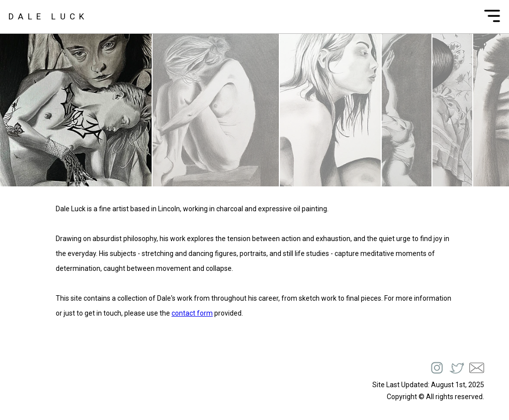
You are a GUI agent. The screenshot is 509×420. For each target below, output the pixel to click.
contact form (192, 313)
